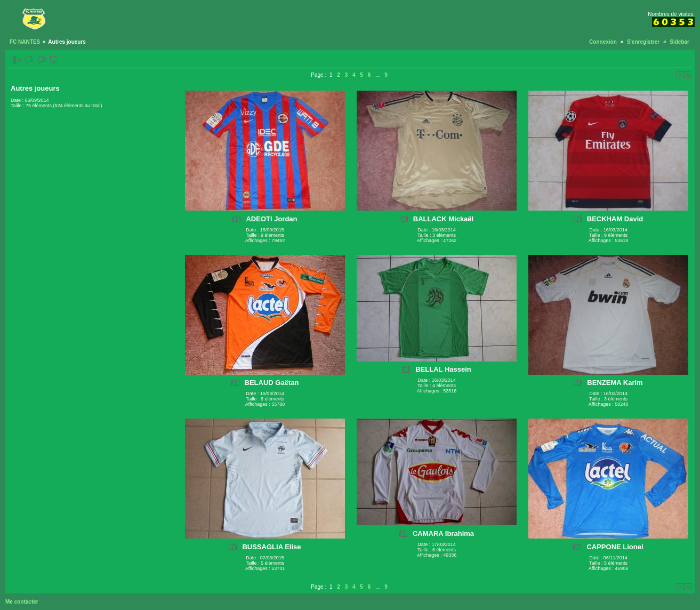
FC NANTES (25, 42)
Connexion (603, 42)
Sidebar (679, 42)
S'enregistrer (643, 42)
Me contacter (22, 602)
